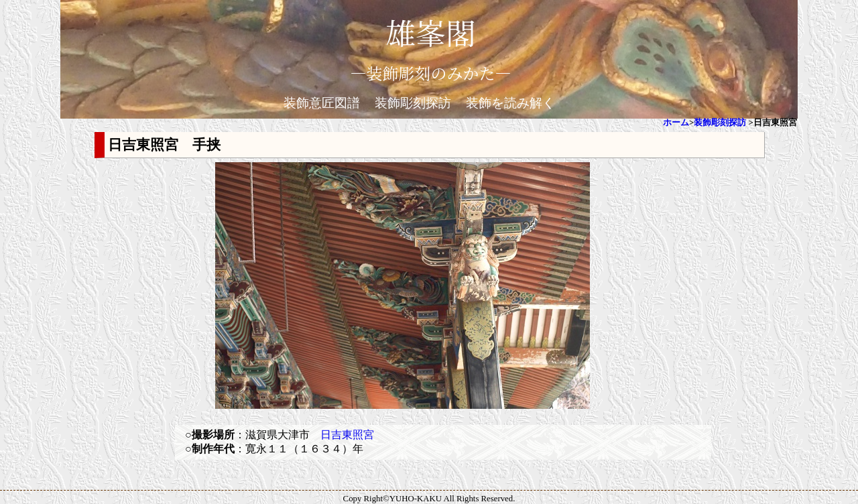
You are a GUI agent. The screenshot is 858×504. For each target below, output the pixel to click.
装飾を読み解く (510, 103)
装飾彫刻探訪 (413, 103)
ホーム (676, 123)
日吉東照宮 (347, 435)
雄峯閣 (430, 32)
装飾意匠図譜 (322, 103)
